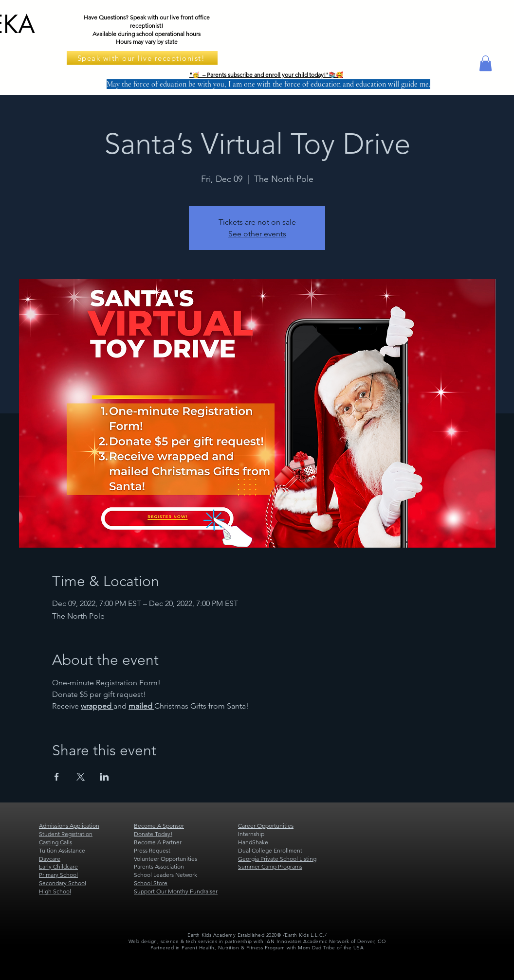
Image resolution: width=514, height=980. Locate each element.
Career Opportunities (266, 826)
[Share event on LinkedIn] (104, 777)
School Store (151, 883)
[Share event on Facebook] (57, 777)
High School (55, 891)
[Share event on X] (81, 777)
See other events (257, 234)
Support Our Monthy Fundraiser (176, 891)
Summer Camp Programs (270, 866)
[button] (486, 63)
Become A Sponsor (159, 826)
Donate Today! (153, 834)
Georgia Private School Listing (277, 859)
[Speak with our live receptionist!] (142, 58)
